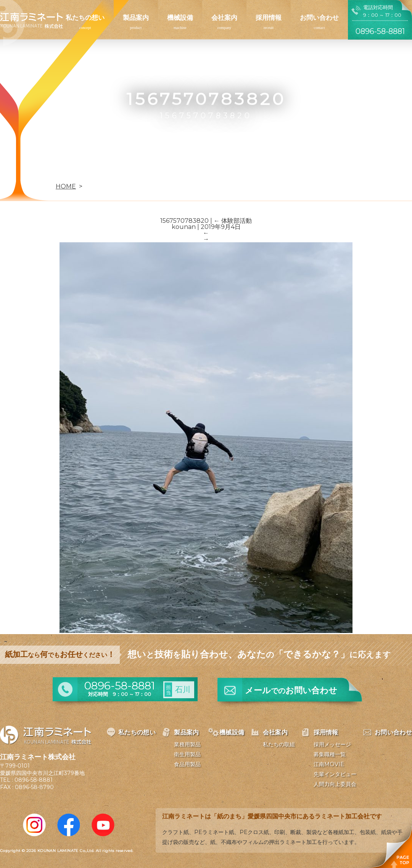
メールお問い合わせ (291, 690)
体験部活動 (233, 221)
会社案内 (224, 18)
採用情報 (269, 18)
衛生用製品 (187, 754)
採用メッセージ (332, 744)
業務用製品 (187, 744)
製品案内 (136, 18)
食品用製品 (187, 764)
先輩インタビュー (335, 774)
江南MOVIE (329, 764)
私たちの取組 (279, 744)
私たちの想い (85, 18)
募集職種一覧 (330, 754)
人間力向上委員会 (335, 784)
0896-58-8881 (34, 780)
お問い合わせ (319, 18)
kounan (184, 227)
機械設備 (180, 18)
